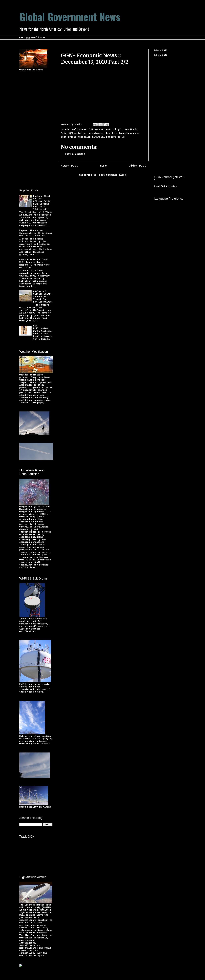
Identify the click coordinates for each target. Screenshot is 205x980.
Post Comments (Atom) (113, 175)
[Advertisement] (33, 129)
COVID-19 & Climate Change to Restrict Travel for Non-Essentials (42, 297)
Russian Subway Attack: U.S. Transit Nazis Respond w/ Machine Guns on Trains (35, 264)
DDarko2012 (161, 55)
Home (103, 166)
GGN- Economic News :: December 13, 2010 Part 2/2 (95, 59)
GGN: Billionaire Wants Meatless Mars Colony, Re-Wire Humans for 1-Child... (42, 332)
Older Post (137, 166)
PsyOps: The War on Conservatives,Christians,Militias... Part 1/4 (36, 233)
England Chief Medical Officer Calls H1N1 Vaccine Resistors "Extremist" (42, 203)
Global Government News (70, 16)
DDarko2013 (161, 50)
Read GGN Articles (166, 186)
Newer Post (69, 166)
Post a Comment (75, 154)
